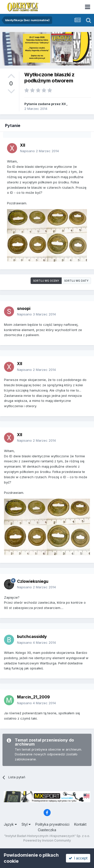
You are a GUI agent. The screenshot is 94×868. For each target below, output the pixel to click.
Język (10, 824)
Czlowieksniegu (33, 581)
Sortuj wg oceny (46, 281)
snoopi (24, 308)
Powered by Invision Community (47, 840)
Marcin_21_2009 (33, 697)
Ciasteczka (47, 830)
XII (64, 104)
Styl (26, 824)
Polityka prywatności (52, 824)
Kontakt (80, 824)
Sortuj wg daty (76, 281)
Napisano (39, 151)
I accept (78, 858)
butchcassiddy (32, 636)
